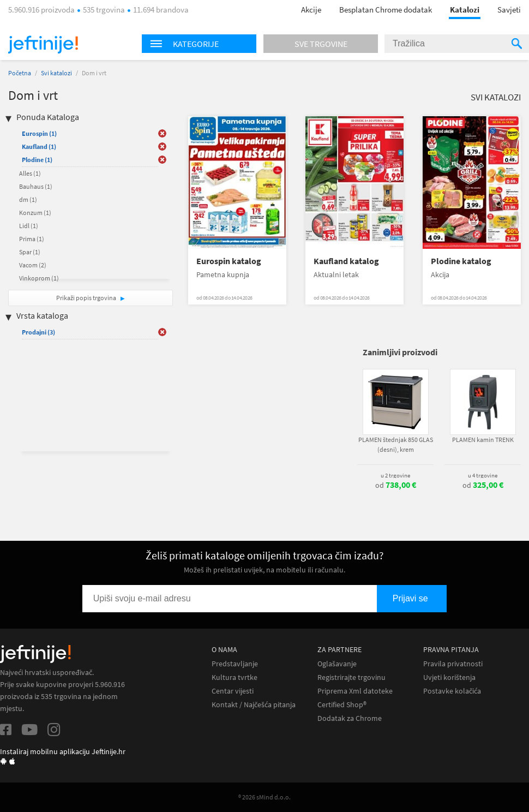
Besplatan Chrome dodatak (386, 10)
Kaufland (39, 147)
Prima (32, 239)
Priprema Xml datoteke (355, 691)
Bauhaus (36, 186)
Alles (30, 173)
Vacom (33, 265)
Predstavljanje (235, 664)
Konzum (35, 213)
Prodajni (38, 332)
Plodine (37, 160)
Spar (30, 252)
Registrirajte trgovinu (351, 677)
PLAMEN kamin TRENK (483, 440)
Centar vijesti (233, 691)
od (396, 485)
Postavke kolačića (452, 691)
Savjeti (509, 10)
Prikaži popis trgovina (87, 298)
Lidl (29, 226)
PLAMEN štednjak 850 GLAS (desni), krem (396, 444)
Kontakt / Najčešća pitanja (254, 705)
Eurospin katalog (229, 261)
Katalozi (465, 10)
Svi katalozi (56, 73)
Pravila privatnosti (453, 664)
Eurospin (39, 133)
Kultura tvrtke (235, 677)
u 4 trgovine (483, 475)
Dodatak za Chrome (350, 718)
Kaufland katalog (346, 261)
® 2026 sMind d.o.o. (264, 797)
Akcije (311, 10)
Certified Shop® (342, 705)
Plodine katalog (461, 261)
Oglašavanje (337, 664)
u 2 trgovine (395, 475)
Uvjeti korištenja (449, 677)
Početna (20, 73)
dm (28, 199)
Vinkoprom (39, 278)
